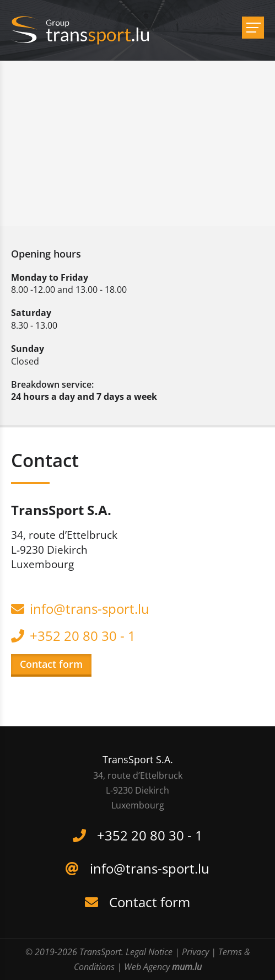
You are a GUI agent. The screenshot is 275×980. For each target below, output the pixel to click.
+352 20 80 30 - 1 (83, 636)
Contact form (51, 664)
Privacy (195, 952)
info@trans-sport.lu (90, 609)
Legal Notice (149, 952)
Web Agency (147, 967)
